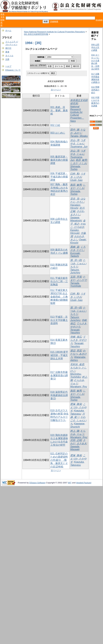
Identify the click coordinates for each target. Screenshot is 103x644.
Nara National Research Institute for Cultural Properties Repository (54, 32)
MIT (70, 483)
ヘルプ (8, 66)
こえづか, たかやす (78, 407)
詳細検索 (54, 21)
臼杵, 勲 (75, 174)
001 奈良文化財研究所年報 (36, 34)
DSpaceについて (13, 70)
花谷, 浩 (75, 199)
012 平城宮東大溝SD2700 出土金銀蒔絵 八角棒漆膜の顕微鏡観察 (59, 297)
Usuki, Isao (76, 180)
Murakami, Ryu (79, 387)
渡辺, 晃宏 (76, 351)
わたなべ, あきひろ (78, 354)
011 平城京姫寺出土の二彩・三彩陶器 (59, 281)
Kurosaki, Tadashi (75, 255)
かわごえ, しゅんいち (78, 420)
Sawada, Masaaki (75, 448)
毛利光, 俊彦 (77, 364)
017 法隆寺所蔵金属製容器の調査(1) (59, 375)
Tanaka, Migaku (79, 136)
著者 (7, 52)
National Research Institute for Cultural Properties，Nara (77, 114)
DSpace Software (37, 483)
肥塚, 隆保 (76, 404)
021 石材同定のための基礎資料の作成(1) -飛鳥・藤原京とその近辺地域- (59, 460)
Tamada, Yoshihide (76, 285)
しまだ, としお (78, 163)
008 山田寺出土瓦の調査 (95, 47)
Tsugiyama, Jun (79, 147)
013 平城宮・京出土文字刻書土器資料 (59, 320)
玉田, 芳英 (76, 277)
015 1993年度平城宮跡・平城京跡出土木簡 (59, 355)
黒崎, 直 (75, 247)
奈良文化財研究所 (2, 20)
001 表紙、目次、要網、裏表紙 (59, 110)
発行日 (8, 48)
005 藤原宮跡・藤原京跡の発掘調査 (59, 160)
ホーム (8, 30)
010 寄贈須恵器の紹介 (95, 90)
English (99, 20)
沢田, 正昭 (76, 440)
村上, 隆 (75, 431)
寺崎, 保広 (76, 337)
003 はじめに (58, 133)
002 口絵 (55, 125)
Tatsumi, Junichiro (75, 271)
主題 (7, 59)
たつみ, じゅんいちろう (78, 263)
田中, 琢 (75, 130)
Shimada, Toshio (76, 168)
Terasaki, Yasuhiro (75, 331)
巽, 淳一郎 (76, 260)
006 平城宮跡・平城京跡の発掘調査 (59, 177)
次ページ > (56, 90)
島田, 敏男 (81, 160)
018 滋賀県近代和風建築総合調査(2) (59, 395)
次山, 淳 (75, 140)
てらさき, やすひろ (78, 340)
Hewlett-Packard (84, 483)
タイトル (9, 56)
